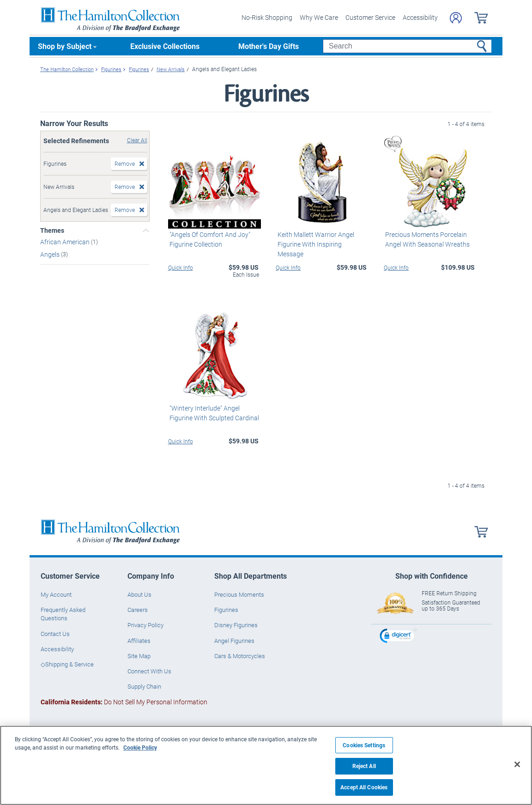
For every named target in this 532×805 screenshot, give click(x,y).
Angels (51, 254)
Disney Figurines (236, 625)
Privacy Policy (145, 625)
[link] (398, 637)
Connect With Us (149, 671)
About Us (139, 594)
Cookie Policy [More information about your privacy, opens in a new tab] (140, 747)
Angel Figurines (234, 640)
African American (66, 242)
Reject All (364, 766)
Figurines (226, 610)
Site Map (139, 656)
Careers (138, 610)
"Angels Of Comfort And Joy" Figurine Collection (209, 239)
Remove (125, 163)
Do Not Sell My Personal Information (124, 702)
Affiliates (139, 640)
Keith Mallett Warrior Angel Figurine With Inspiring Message (321, 239)
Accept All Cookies (364, 787)
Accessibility (420, 17)
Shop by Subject (65, 46)
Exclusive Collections (165, 46)
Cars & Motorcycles (240, 656)
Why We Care (319, 17)
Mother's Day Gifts (269, 46)
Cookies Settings (364, 745)
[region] (266, 765)
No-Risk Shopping (267, 17)
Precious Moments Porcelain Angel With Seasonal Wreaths (426, 239)
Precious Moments (239, 594)
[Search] (407, 46)
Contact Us (55, 633)
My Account (56, 594)
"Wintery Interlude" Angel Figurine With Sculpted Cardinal (213, 413)
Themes (52, 230)
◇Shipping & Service (67, 664)
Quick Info (181, 267)
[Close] (517, 764)
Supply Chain (144, 686)
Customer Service (370, 17)
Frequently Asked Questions (63, 614)
